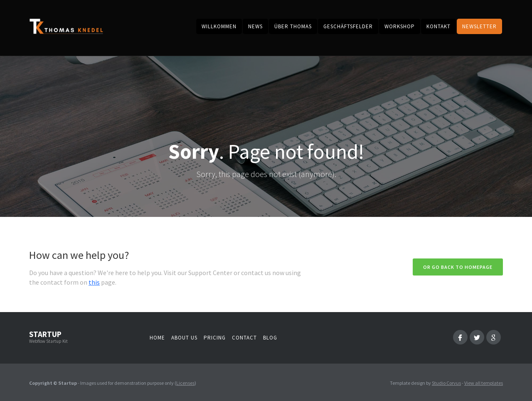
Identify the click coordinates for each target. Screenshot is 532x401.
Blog (270, 338)
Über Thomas (293, 26)
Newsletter (479, 26)
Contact (244, 338)
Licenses (185, 383)
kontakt (438, 26)
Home (157, 338)
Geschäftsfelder (348, 26)
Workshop (400, 26)
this (94, 282)
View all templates (484, 383)
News (255, 26)
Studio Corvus (446, 383)
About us (184, 338)
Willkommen (219, 26)
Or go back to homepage (458, 267)
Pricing (215, 338)
